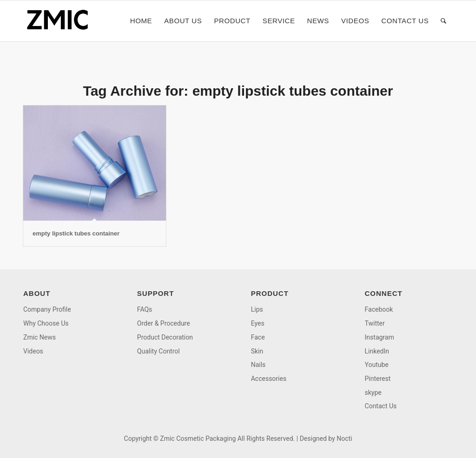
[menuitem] (141, 21)
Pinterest (378, 379)
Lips (257, 309)
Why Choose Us (46, 323)
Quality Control (159, 351)
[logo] (60, 21)
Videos (33, 351)
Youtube (377, 365)
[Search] (444, 21)
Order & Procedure (164, 323)
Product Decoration (165, 337)
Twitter (375, 323)
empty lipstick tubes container (76, 233)
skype (373, 393)
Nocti (344, 438)
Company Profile (47, 309)
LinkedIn (377, 351)
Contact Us (381, 406)
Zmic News (40, 337)
